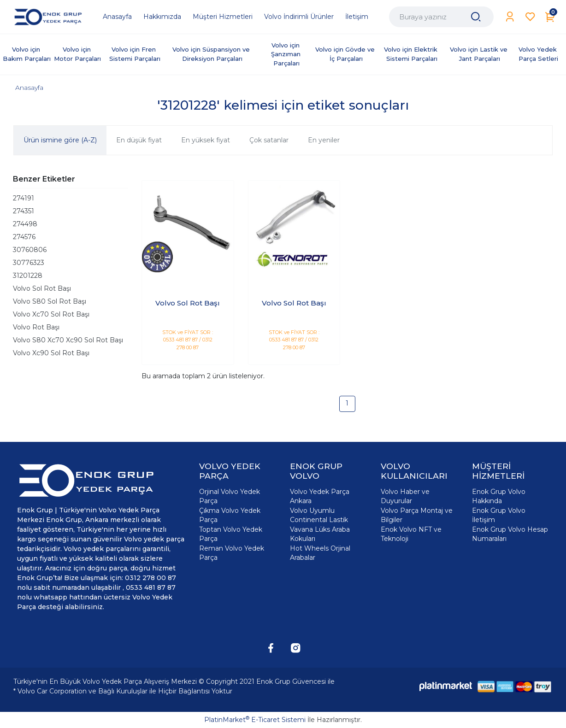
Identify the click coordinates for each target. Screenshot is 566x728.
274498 (25, 224)
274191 (24, 198)
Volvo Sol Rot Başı (42, 288)
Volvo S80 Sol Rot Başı (50, 301)
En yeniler (324, 140)
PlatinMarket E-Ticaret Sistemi (255, 720)
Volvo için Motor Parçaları (77, 54)
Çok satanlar (269, 140)
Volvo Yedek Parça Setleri (539, 54)
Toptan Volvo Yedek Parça (231, 534)
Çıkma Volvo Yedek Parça (230, 515)
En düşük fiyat (139, 140)
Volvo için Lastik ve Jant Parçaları (480, 54)
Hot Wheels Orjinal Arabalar (320, 553)
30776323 (29, 263)
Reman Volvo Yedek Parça (232, 553)
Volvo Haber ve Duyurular (405, 496)
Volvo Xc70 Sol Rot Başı (51, 314)
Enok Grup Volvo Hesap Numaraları (510, 534)
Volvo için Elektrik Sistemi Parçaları (412, 54)
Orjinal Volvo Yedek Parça (230, 496)
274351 (24, 211)
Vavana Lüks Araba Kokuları (320, 534)
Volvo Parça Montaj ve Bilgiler (417, 515)
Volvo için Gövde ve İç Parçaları (346, 54)
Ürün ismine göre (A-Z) (60, 140)
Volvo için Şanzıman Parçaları (287, 54)
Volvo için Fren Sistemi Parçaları (135, 54)
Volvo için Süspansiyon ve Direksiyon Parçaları (212, 54)
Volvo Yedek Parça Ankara (320, 496)
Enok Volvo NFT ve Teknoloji (411, 534)
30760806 (30, 250)
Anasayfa (29, 88)
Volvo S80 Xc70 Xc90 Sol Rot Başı (68, 340)
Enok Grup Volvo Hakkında (499, 496)
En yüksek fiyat (206, 140)
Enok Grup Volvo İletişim (499, 515)
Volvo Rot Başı (36, 327)
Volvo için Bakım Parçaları (27, 54)
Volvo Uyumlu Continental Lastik (319, 515)
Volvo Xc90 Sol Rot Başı (51, 353)
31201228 (28, 276)
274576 (24, 237)
